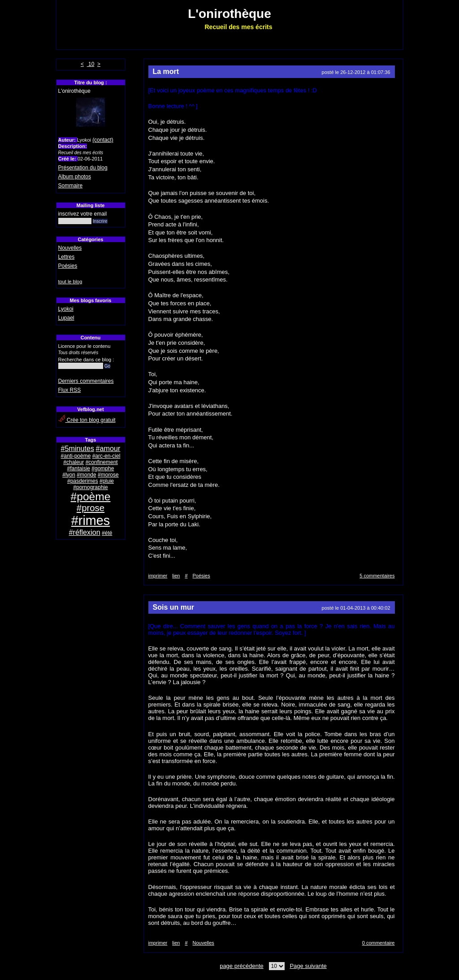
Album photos (75, 177)
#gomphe (103, 468)
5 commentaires (377, 576)
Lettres (67, 257)
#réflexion (85, 532)
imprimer (158, 576)
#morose (108, 475)
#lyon (69, 475)
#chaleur (74, 462)
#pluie (107, 481)
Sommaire (71, 186)
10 (91, 64)
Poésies (68, 266)
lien (176, 576)
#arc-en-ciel (106, 456)
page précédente (242, 966)
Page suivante (308, 966)
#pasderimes (83, 481)
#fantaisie (79, 468)
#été (107, 533)
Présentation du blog (83, 168)
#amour (108, 448)
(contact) (103, 140)
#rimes (91, 520)
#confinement (102, 462)
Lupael (66, 318)
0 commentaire (379, 943)
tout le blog (70, 282)
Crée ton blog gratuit (87, 420)
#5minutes (78, 448)
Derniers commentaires (86, 381)
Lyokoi (66, 309)
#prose (91, 508)
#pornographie (90, 487)
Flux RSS (70, 390)
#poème (91, 497)
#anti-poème (76, 456)
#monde (86, 475)
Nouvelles (70, 248)
